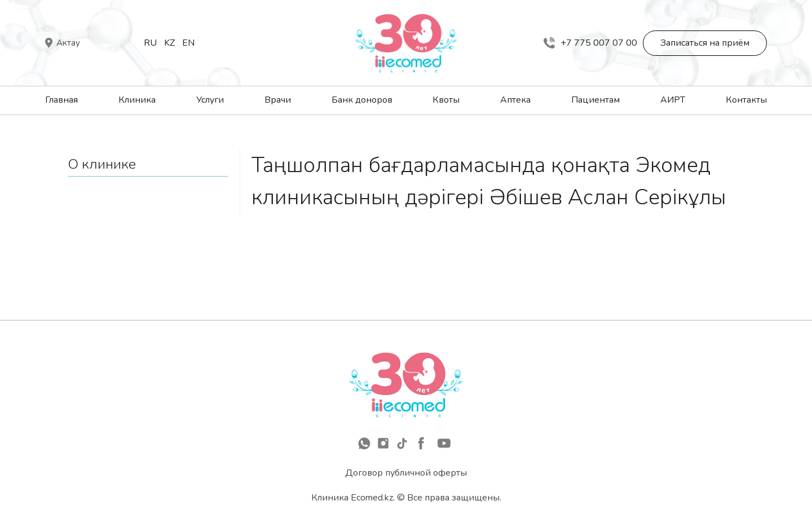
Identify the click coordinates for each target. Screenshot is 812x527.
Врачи (278, 100)
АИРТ (673, 100)
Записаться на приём (705, 43)
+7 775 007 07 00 (590, 43)
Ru (150, 43)
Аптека (515, 100)
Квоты (446, 100)
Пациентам (595, 100)
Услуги (210, 100)
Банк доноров (362, 100)
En (188, 43)
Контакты (746, 100)
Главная (61, 100)
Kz (169, 43)
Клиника (137, 100)
